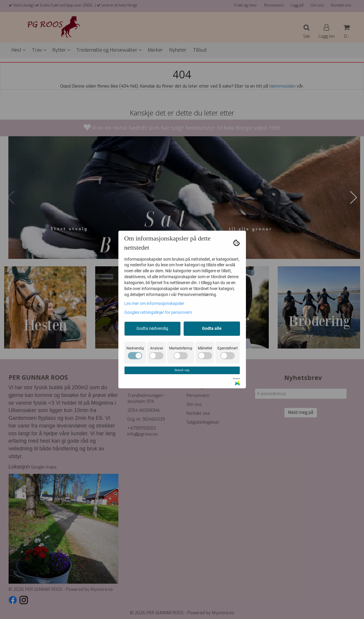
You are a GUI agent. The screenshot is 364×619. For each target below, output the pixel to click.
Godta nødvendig (152, 328)
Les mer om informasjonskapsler (154, 303)
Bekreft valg (182, 370)
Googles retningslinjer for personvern (158, 312)
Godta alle (212, 328)
